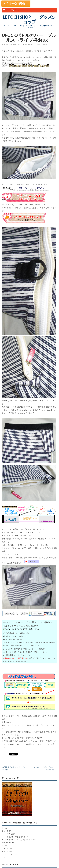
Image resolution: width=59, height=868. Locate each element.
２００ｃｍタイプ (30, 45)
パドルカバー (7, 848)
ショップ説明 (7, 831)
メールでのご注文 (9, 834)
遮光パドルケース (43, 45)
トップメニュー (12, 10)
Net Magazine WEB (10, 45)
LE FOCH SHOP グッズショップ (29, 19)
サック (4, 846)
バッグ (4, 857)
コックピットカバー (9, 854)
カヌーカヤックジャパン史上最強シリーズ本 (19, 840)
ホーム (4, 828)
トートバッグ (7, 851)
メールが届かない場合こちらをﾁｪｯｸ (15, 837)
